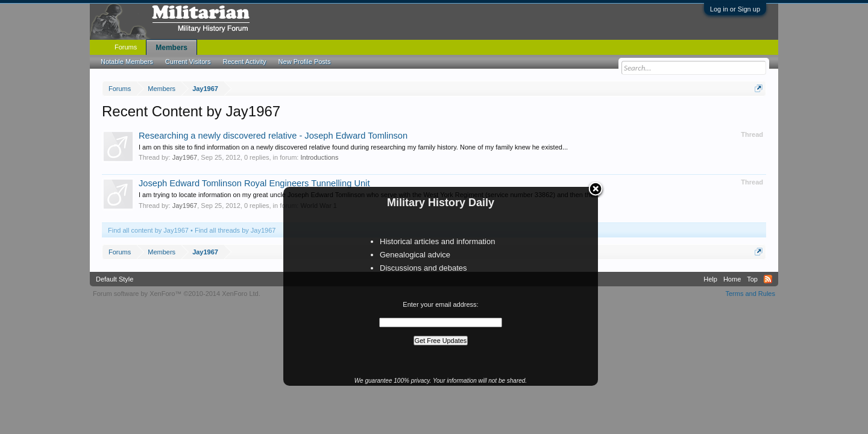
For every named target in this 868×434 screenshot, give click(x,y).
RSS (768, 279)
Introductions (319, 157)
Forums (126, 47)
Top (752, 279)
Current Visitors (188, 61)
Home (732, 279)
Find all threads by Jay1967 (235, 230)
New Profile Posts (305, 61)
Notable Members (127, 61)
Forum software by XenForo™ (177, 294)
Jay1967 (185, 157)
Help (710, 279)
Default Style (115, 279)
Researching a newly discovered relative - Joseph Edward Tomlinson (273, 136)
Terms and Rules (750, 294)
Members (171, 48)
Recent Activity (244, 61)
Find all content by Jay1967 (148, 230)
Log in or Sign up (735, 9)
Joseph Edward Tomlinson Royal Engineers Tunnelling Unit (254, 183)
